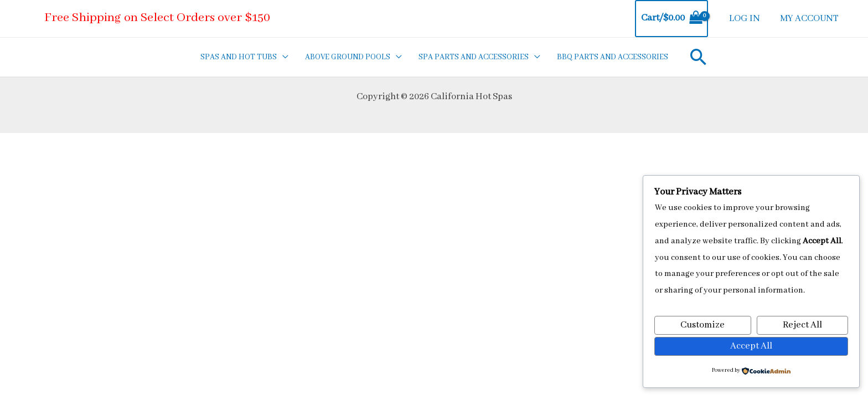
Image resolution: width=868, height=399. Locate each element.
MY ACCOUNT (809, 19)
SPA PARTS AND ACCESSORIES (474, 57)
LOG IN (745, 19)
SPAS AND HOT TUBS (239, 57)
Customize (702, 325)
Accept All (751, 346)
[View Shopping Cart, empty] (671, 19)
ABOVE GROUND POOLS (348, 57)
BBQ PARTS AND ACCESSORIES (613, 57)
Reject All (802, 325)
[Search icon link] (699, 57)
